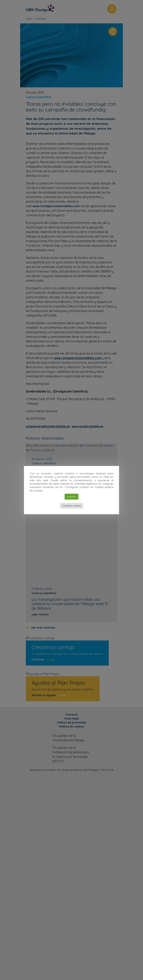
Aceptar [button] (71, 497)
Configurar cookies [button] (72, 506)
